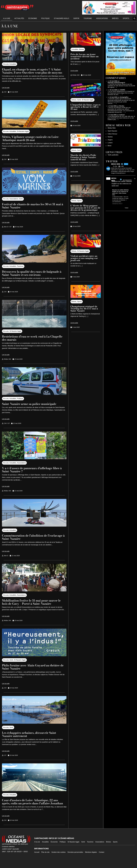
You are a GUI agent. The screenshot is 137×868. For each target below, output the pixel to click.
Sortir (76, 18)
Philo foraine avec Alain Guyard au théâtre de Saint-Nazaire (34, 670)
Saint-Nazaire (112, 131)
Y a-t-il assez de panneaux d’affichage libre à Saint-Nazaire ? (34, 473)
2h (135, 179)
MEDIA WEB (114, 179)
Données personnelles (75, 858)
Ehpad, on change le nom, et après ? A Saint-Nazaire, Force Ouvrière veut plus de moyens (34, 72)
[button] (134, 18)
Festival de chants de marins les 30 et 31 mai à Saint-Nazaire (32, 209)
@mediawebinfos (127, 180)
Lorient (110, 143)
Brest (110, 146)
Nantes (110, 137)
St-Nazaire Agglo (61, 18)
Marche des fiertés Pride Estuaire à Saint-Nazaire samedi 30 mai (83, 157)
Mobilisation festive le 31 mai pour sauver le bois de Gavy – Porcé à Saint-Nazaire (33, 605)
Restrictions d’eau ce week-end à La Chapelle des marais (29, 341)
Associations (102, 18)
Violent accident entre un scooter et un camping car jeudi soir (84, 258)
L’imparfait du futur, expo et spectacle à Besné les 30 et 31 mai (85, 107)
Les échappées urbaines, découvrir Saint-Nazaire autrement (33, 737)
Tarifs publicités (113, 155)
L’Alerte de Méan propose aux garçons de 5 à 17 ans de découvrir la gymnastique (85, 208)
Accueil (37, 858)
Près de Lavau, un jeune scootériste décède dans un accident (85, 56)
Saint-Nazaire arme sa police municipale (32, 407)
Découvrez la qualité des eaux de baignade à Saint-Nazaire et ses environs (34, 276)
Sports (126, 18)
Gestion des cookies (59, 858)
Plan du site (45, 858)
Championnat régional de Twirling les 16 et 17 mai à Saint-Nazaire (84, 309)
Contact (101, 858)
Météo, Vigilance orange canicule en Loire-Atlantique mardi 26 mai (34, 141)
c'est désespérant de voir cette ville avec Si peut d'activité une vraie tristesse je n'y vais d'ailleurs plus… (121, 118)
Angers (110, 140)
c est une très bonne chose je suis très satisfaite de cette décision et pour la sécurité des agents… (121, 86)
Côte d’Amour (113, 134)
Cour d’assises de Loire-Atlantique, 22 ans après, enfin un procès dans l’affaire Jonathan (33, 806)
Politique (45, 18)
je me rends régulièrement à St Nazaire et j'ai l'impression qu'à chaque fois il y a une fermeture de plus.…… (121, 93)
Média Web (112, 128)
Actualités (19, 18)
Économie (33, 18)
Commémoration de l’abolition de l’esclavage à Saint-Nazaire (27, 540)
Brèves (115, 18)
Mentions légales (91, 858)
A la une (7, 18)
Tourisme (88, 18)
